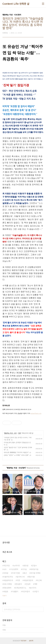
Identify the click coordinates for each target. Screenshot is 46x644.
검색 (41, 609)
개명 (36, 584)
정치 (20, 433)
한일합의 (19, 584)
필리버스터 (21, 577)
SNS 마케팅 (8, 584)
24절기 (36, 591)
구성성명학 (14, 569)
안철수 (34, 566)
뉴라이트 (17, 566)
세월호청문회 (28, 580)
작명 (18, 580)
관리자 (31, 641)
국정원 (6, 573)
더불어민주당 (8, 577)
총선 (25, 573)
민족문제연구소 (21, 588)
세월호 (6, 591)
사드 (5, 569)
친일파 (28, 584)
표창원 (26, 566)
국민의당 (7, 566)
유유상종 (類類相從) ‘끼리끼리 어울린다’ (16, 452)
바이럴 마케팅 (35, 573)
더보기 (4, 596)
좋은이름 (32, 577)
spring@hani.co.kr (36, 413)
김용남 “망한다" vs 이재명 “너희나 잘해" (16, 455)
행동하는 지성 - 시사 (10, 433)
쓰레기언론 (16, 573)
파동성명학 (7, 588)
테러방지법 (34, 569)
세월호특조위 (8, 580)
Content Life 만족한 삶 (16, 4)
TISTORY (24, 641)
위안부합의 (26, 591)
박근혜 (39, 580)
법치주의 (33, 588)
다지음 (24, 569)
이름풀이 (15, 591)
